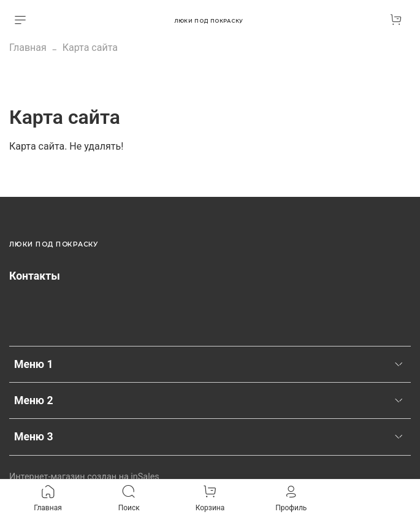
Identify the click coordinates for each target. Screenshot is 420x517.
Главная (28, 48)
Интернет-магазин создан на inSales (84, 477)
